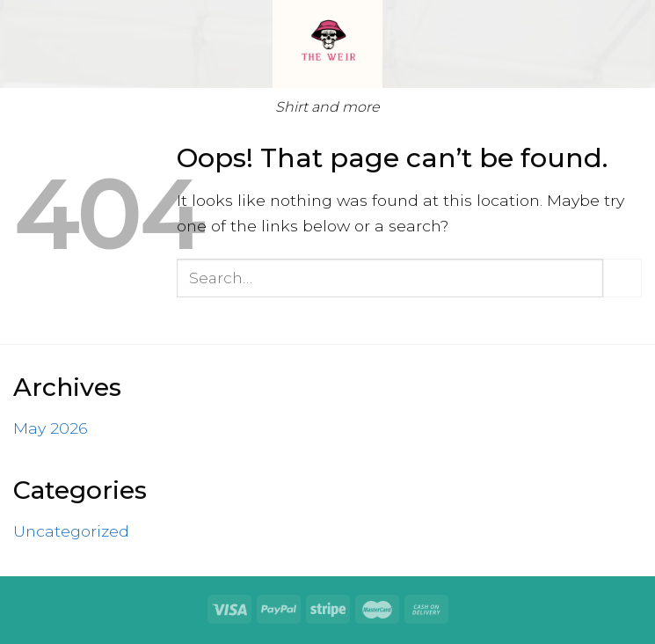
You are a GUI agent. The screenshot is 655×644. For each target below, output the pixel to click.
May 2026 (51, 428)
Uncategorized (71, 531)
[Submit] (622, 278)
